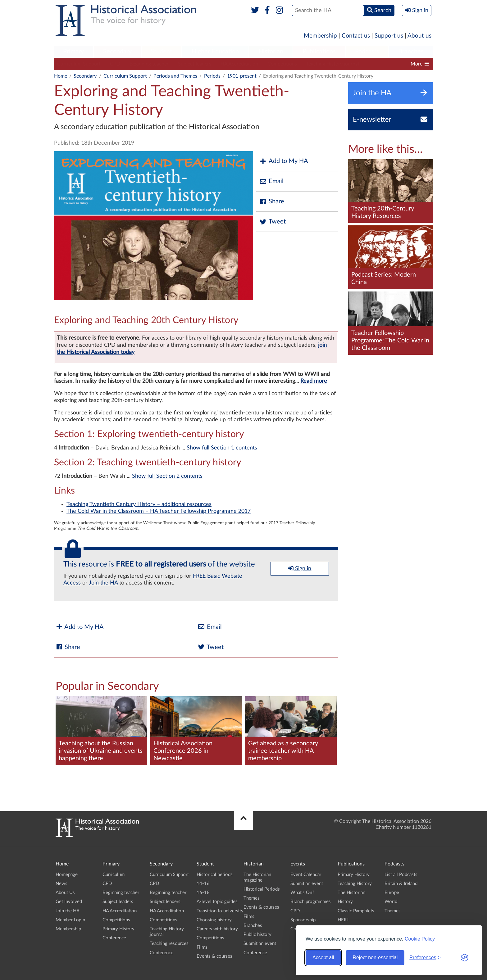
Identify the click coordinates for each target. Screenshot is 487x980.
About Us (65, 893)
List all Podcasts (401, 875)
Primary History (118, 929)
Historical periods (215, 875)
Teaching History (355, 884)
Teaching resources (389, 64)
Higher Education (215, 52)
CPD (115, 64)
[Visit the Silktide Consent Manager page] (465, 958)
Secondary (117, 52)
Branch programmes (311, 902)
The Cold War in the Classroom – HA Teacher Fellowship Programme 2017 (159, 511)
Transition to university (220, 911)
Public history (257, 935)
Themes (252, 898)
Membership (320, 36)
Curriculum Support (79, 64)
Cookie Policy (420, 939)
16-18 (203, 893)
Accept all (323, 957)
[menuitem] (74, 52)
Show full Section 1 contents (222, 448)
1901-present (242, 76)
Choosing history (214, 920)
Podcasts (367, 52)
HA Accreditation (239, 64)
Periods (212, 76)
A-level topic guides (217, 902)
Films (202, 947)
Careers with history (217, 929)
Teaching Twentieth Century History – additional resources (139, 504)
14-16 (203, 884)
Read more (314, 381)
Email (271, 181)
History (345, 902)
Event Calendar (306, 875)
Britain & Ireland (401, 884)
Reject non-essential (375, 957)
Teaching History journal (333, 64)
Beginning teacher (149, 64)
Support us (389, 36)
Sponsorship (303, 920)
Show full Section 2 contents (167, 476)
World (391, 902)
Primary (73, 52)
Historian (271, 52)
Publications (319, 52)
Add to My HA (284, 161)
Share (272, 202)
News (61, 884)
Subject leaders (195, 64)
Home (61, 76)
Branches (411, 52)
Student (161, 52)
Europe (392, 893)
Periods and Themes (175, 76)
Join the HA (103, 583)
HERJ (343, 920)
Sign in (300, 568)
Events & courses (214, 956)
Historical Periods (262, 889)
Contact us (356, 36)
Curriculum (114, 875)
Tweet (273, 222)
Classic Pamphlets (356, 911)
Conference (114, 938)
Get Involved (69, 902)
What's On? (302, 893)
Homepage (67, 875)
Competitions (282, 64)
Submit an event (260, 944)
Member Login (70, 920)
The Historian (351, 893)
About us (419, 36)
